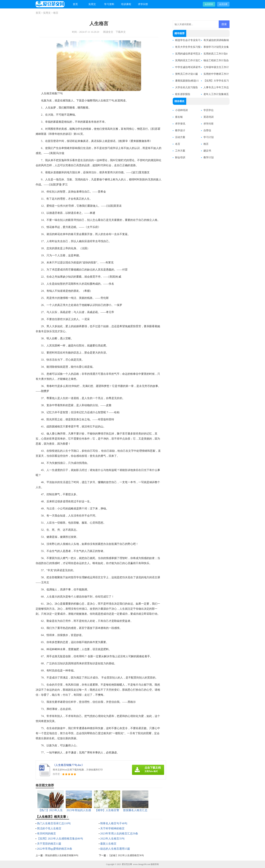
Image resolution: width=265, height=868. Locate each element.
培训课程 (126, 4)
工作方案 (180, 151)
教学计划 (209, 157)
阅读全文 (108, 32)
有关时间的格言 (46, 833)
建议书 (207, 151)
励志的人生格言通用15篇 (115, 849)
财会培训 (180, 157)
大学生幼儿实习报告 (186, 87)
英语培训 (209, 117)
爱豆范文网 (127, 864)
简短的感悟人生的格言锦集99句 (62, 855)
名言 (178, 144)
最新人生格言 (108, 844)
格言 (56, 13)
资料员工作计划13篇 (186, 74)
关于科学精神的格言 (112, 828)
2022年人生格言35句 (112, 839)
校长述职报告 (183, 94)
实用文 (92, 4)
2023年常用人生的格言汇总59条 (119, 833)
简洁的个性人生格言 (49, 828)
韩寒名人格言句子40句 (114, 823)
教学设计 (180, 130)
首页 (75, 4)
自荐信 (207, 130)
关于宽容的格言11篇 (49, 844)
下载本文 (121, 32)
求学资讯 (180, 124)
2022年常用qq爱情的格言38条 (55, 849)
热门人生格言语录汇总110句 (54, 823)
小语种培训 (181, 110)
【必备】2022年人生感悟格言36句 (126, 855)
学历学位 (209, 110)
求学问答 (143, 4)
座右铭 (179, 117)
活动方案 (180, 137)
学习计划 (209, 137)
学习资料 (109, 4)
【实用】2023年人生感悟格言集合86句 (60, 839)
